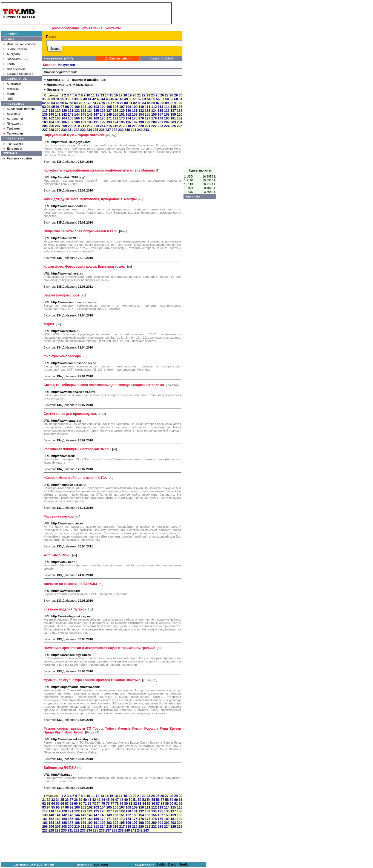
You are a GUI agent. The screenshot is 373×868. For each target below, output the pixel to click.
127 (109, 111)
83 (140, 103)
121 (71, 111)
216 (116, 126)
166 (77, 118)
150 (116, 115)
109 (135, 107)
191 (96, 122)
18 (125, 95)
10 (88, 95)
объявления (92, 28)
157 (160, 115)
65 (58, 103)
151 (122, 115)
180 (167, 118)
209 (71, 126)
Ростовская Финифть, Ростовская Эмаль (77, 449)
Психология (15, 124)
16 (116, 95)
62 (44, 103)
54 (149, 99)
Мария (49, 324)
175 (135, 118)
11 (93, 95)
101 (84, 107)
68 (71, 103)
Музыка (82, 85)
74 (99, 103)
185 (58, 122)
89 (167, 103)
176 (141, 118)
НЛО (10, 99)
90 (172, 103)
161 (45, 118)
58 (167, 99)
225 (173, 126)
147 (96, 115)
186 (64, 122)
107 (122, 107)
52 (140, 99)
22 (144, 95)
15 (111, 95)
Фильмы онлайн (57, 555)
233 (83, 130)
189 (84, 122)
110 (141, 107)
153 (135, 115)
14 (107, 95)
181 (173, 118)
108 (128, 107)
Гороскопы (14, 59)
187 (71, 122)
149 (109, 115)
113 (160, 107)
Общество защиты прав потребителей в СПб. (81, 231)
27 (167, 95)
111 (148, 107)
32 (49, 99)
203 (173, 122)
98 (67, 107)
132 (141, 111)
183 (45, 122)
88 (162, 103)
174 (128, 118)
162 (51, 118)
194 (116, 122)
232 (76, 130)
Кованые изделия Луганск (65, 609)
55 (153, 99)
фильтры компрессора (62, 356)
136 (167, 111)
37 (71, 99)
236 (102, 130)
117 (45, 111)
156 (154, 115)
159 (173, 115)
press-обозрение (65, 28)
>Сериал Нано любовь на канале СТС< (75, 478)
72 (89, 103)
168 (90, 118)
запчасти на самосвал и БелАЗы (70, 584)
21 (139, 95)
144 (77, 115)
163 (58, 118)
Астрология (15, 119)
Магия (11, 94)
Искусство (67, 65)
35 (62, 99)
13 (102, 95)
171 (109, 118)
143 (71, 115)
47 (117, 99)
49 (126, 99)
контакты (113, 28)
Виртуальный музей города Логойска (74, 135)
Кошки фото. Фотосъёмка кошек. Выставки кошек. (84, 267)
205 (45, 126)
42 (94, 99)
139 (45, 115)
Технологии (15, 133)
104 (103, 107)
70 (80, 103)
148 (103, 115)
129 (122, 111)
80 (126, 103)
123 (84, 111)
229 (58, 130)
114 (167, 107)
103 (96, 107)
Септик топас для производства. (70, 414)
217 (122, 126)
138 (180, 111)
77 (112, 103)
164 (64, 118)
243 (146, 130)
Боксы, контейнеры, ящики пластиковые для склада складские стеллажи (104, 385)
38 (76, 99)
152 (128, 115)
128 (116, 111)
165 (71, 118)
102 (90, 107)
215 (109, 126)
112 (154, 107)
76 (108, 103)
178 (154, 118)
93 (44, 107)
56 (158, 99)
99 (72, 107)
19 (130, 95)
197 (135, 122)
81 (130, 103)
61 (181, 99)
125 (96, 111)
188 (77, 122)
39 (80, 99)
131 (135, 111)
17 (121, 95)
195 (122, 122)
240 (127, 130)
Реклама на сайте (19, 158)
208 (64, 126)
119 (58, 111)
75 (103, 103)
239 (121, 130)
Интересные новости (21, 44)
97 (62, 107)
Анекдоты (14, 54)
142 (64, 115)
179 (160, 118)
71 (85, 103)
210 (77, 126)
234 (89, 130)
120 (64, 111)
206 (51, 126)
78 (117, 103)
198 (141, 122)
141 (58, 115)
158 (167, 115)
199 (148, 122)
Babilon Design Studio (172, 864)
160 (180, 115)
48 (121, 99)
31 (44, 99)
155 (148, 115)
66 (62, 103)
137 (173, 111)
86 (153, 103)
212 (90, 126)
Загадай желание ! (20, 74)
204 (180, 122)
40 (85, 99)
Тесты (11, 64)
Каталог (49, 65)
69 (76, 103)
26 (162, 95)
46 (112, 99)
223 (160, 126)
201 (160, 122)
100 (77, 107)
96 (58, 107)
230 (64, 130)
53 (144, 99)
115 (173, 107)
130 (128, 111)
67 (67, 103)
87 (158, 103)
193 (109, 122)
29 (176, 95)
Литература (55, 85)
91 (176, 103)
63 (49, 103)
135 (160, 111)
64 (53, 103)
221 (148, 126)
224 (167, 126)
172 (116, 118)
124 (90, 111)
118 (51, 111)
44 (103, 99)
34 (58, 99)
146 (90, 115)
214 (103, 126)
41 (89, 99)
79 (121, 103)
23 (148, 95)
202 (167, 122)
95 (53, 107)
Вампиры (13, 114)
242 (140, 130)
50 (130, 99)
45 (108, 99)
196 (128, 122)
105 (109, 107)
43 (99, 99)
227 (45, 130)
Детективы (14, 149)
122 (77, 111)
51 (135, 99)
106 (116, 107)
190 (90, 122)
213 (96, 126)
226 (180, 126)
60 (176, 99)
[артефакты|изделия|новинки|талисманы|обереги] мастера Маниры (99, 170)
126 (103, 111)
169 (96, 118)
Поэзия (52, 90)
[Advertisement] (200, 85)
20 (134, 95)
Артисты (53, 80)
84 (144, 103)
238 (114, 130)
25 (158, 95)
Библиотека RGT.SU (60, 768)
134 (154, 111)
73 (94, 103)
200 (154, 122)
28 (171, 95)
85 (149, 103)
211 (84, 126)
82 (135, 103)
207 (58, 126)
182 (180, 118)
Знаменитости (17, 49)
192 (103, 122)
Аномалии (14, 84)
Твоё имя (13, 129)
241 (133, 130)
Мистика (13, 89)
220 (141, 126)
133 (148, 111)
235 (96, 130)
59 (172, 99)
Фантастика (15, 144)
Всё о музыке (16, 69)
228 (51, 130)
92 (181, 103)
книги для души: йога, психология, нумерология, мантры (90, 199)
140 (51, 115)
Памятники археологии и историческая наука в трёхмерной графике (99, 648)
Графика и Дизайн (84, 80)
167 (84, 118)
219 (135, 126)
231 (70, 130)
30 (181, 95)
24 (153, 95)
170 (103, 118)
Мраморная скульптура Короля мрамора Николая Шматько (92, 680)
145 (84, 115)
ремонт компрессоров (62, 295)
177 (148, 118)
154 (141, 115)
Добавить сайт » (118, 58)
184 (51, 122)
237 (108, 130)
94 (49, 107)
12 (97, 95)
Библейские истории (21, 109)
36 (67, 99)
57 (162, 99)
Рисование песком (59, 516)
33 (53, 99)
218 (128, 126)
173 (122, 118)
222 (154, 126)
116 (180, 107)
